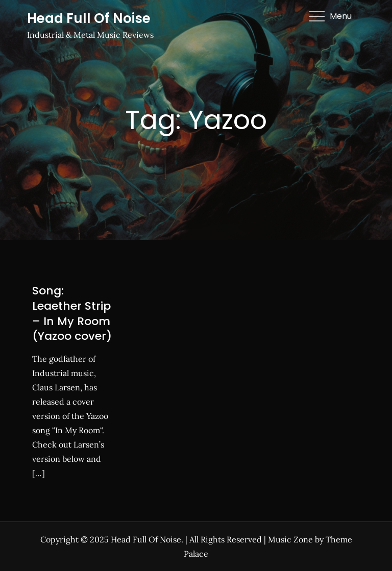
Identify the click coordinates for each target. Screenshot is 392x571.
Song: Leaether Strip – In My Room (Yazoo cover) (72, 313)
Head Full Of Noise (89, 18)
